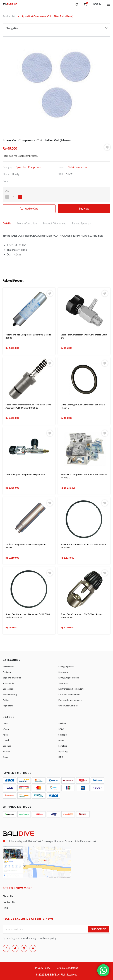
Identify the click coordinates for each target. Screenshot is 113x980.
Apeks (6, 735)
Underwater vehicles (68, 706)
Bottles (6, 700)
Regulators (8, 706)
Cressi (5, 723)
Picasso (6, 751)
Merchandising (10, 695)
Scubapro (63, 735)
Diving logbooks (66, 667)
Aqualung (63, 751)
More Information (27, 223)
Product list (9, 16)
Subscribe (99, 929)
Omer (5, 757)
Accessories (8, 667)
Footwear (7, 672)
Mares (61, 740)
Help (5, 908)
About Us (8, 896)
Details (7, 223)
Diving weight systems (69, 678)
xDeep (6, 729)
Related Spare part (82, 223)
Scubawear (64, 672)
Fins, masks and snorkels (70, 700)
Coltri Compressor (78, 167)
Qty (7, 191)
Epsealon (7, 740)
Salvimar (62, 723)
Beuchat (7, 746)
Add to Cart (31, 209)
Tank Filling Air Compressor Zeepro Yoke (25, 474)
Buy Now (84, 209)
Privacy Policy (43, 968)
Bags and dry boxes (12, 678)
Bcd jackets (8, 689)
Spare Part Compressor (29, 167)
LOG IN (97, 4)
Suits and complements (69, 695)
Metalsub (63, 746)
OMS (61, 757)
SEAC (61, 729)
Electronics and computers (71, 689)
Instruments (8, 683)
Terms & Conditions (67, 968)
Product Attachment (54, 223)
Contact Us (9, 902)
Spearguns (63, 683)
